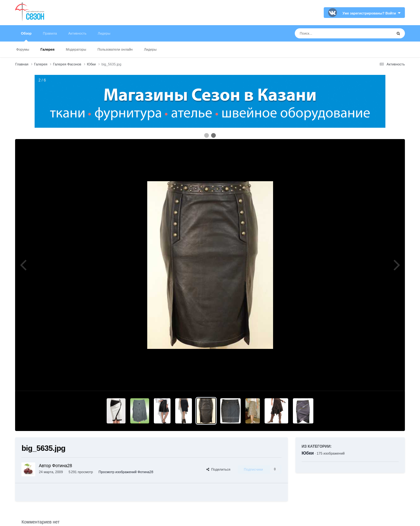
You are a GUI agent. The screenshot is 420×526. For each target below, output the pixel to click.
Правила (50, 33)
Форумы (22, 49)
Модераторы (76, 49)
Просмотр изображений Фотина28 (126, 472)
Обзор (26, 36)
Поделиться (218, 469)
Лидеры (150, 49)
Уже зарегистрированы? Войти (372, 13)
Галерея (48, 49)
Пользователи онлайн (115, 49)
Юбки (308, 453)
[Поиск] (332, 33)
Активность (77, 33)
